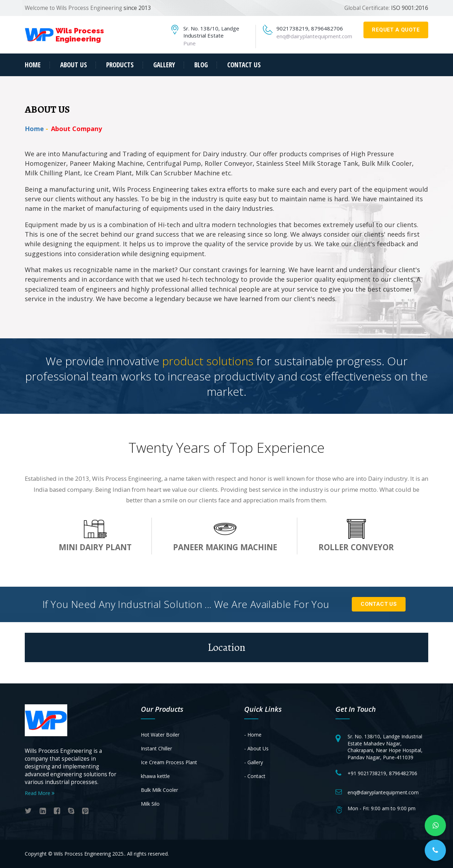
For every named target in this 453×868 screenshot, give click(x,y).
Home (33, 65)
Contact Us (379, 604)
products (120, 65)
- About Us (256, 748)
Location (226, 647)
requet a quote (396, 30)
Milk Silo (150, 804)
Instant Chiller (156, 748)
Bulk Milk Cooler (159, 790)
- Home (253, 735)
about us (74, 65)
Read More (40, 793)
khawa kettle (155, 776)
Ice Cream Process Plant (169, 762)
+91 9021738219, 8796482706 (382, 773)
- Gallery (254, 762)
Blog (201, 65)
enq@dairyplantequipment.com (314, 36)
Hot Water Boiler (160, 735)
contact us (244, 65)
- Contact (255, 776)
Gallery (164, 65)
